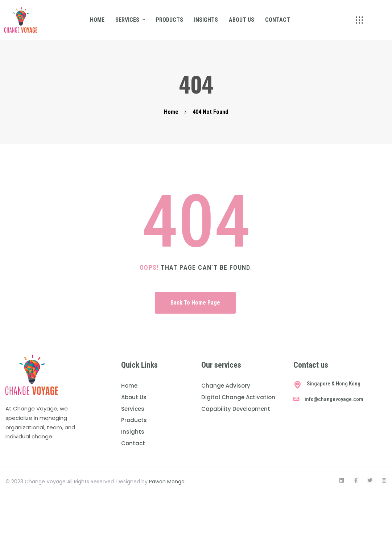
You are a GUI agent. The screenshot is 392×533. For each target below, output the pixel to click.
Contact (278, 20)
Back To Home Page (195, 303)
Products (170, 20)
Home (97, 20)
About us (242, 20)
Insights (206, 20)
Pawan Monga (167, 482)
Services (127, 20)
